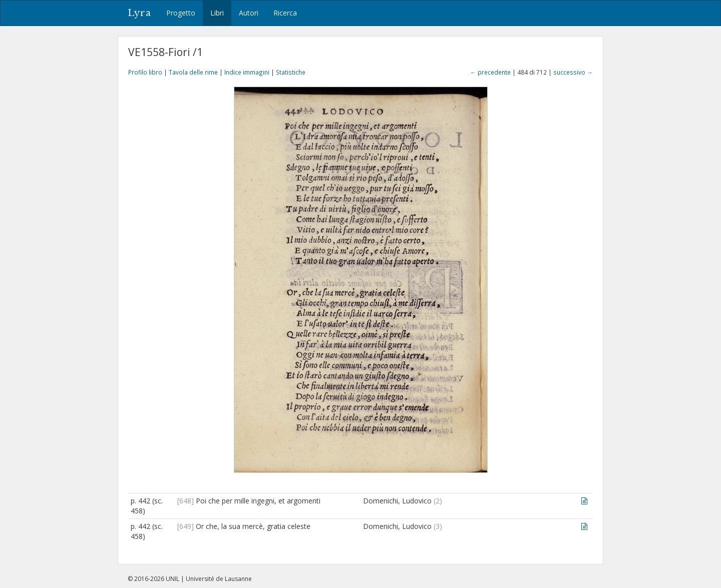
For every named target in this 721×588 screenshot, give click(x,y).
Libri (217, 13)
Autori (249, 13)
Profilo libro (145, 72)
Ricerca (285, 13)
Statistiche (291, 72)
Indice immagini (247, 72)
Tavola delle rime (193, 72)
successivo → (573, 72)
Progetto (181, 13)
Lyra (139, 13)
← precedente (490, 72)
